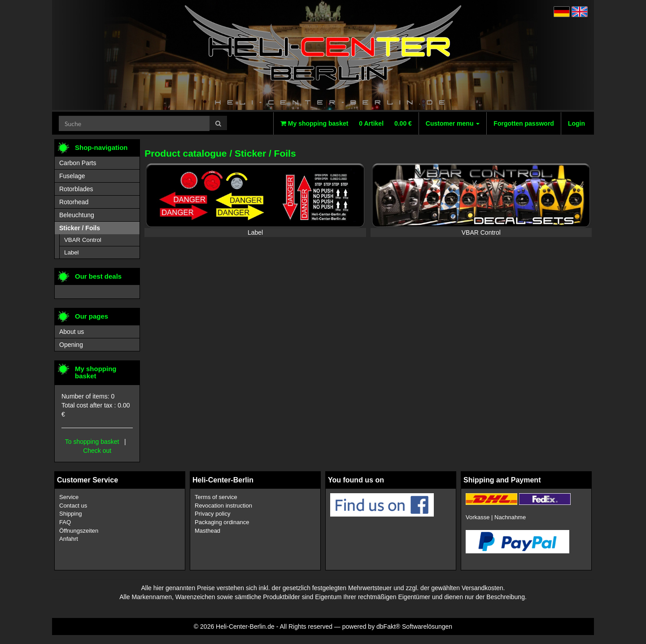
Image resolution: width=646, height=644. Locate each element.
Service (69, 497)
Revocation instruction (223, 506)
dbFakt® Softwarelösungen (414, 626)
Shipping (71, 514)
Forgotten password (524, 123)
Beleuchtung (77, 215)
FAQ (65, 522)
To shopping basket (92, 442)
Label (255, 232)
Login (576, 123)
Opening (71, 345)
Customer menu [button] (453, 123)
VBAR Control (481, 232)
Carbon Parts (78, 163)
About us (72, 332)
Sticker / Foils (265, 153)
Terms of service (216, 497)
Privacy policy (212, 514)
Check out (97, 451)
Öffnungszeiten (79, 531)
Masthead (207, 531)
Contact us (73, 506)
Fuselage (72, 176)
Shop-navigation (101, 147)
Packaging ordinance (222, 522)
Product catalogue (186, 153)
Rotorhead (74, 202)
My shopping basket (346, 123)
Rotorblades (76, 189)
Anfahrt (69, 539)
